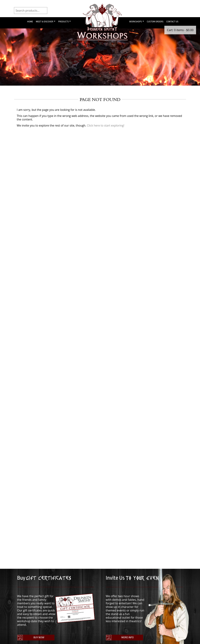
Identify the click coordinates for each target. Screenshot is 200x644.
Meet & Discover (44, 22)
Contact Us (172, 22)
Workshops (136, 22)
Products (63, 22)
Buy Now (38, 638)
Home (30, 22)
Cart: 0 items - (180, 30)
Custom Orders (155, 22)
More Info (127, 638)
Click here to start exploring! (106, 125)
